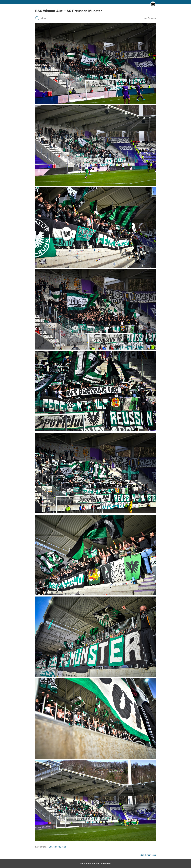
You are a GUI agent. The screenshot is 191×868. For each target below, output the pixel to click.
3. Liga (49, 847)
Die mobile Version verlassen (95, 864)
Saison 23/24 (60, 847)
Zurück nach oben (148, 855)
